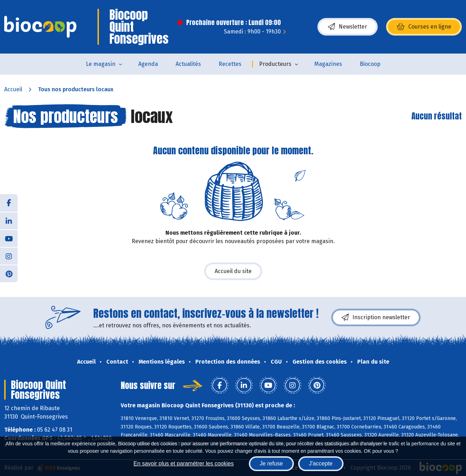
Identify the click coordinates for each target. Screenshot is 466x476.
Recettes (230, 64)
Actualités (188, 64)
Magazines (328, 64)
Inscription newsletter (376, 317)
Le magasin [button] (101, 64)
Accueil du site (233, 271)
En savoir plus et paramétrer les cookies (184, 463)
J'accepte (321, 463)
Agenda (148, 64)
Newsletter (348, 27)
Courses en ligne (424, 27)
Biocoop (370, 64)
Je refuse (271, 463)
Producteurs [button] (275, 64)
